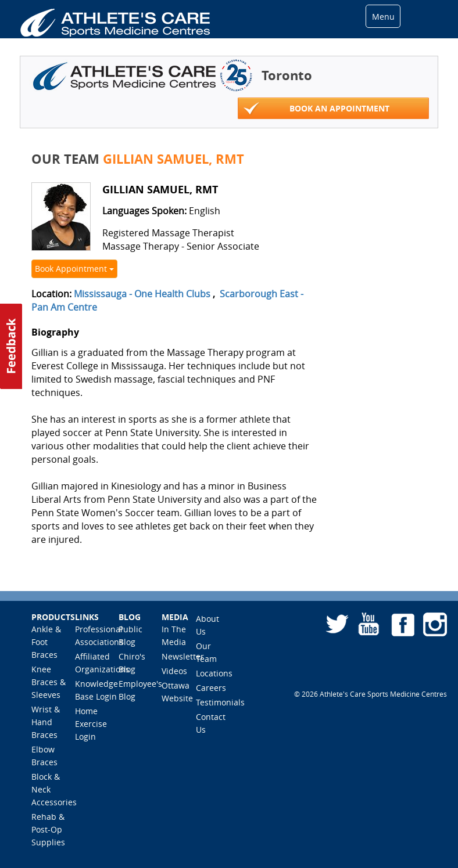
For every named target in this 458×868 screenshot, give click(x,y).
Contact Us (211, 723)
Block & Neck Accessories (54, 789)
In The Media (174, 635)
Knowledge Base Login (96, 690)
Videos (174, 671)
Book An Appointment (316, 109)
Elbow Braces (44, 756)
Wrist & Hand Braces (46, 722)
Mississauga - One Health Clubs (142, 294)
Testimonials (220, 702)
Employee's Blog (140, 690)
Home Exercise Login (91, 724)
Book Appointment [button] (74, 269)
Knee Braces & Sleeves (49, 682)
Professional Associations (99, 635)
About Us (207, 625)
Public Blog (130, 635)
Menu (383, 17)
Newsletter (183, 656)
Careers (211, 688)
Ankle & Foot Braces (46, 642)
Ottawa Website (177, 692)
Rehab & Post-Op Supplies (48, 829)
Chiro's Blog (132, 663)
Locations (214, 673)
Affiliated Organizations (102, 663)
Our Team (206, 652)
